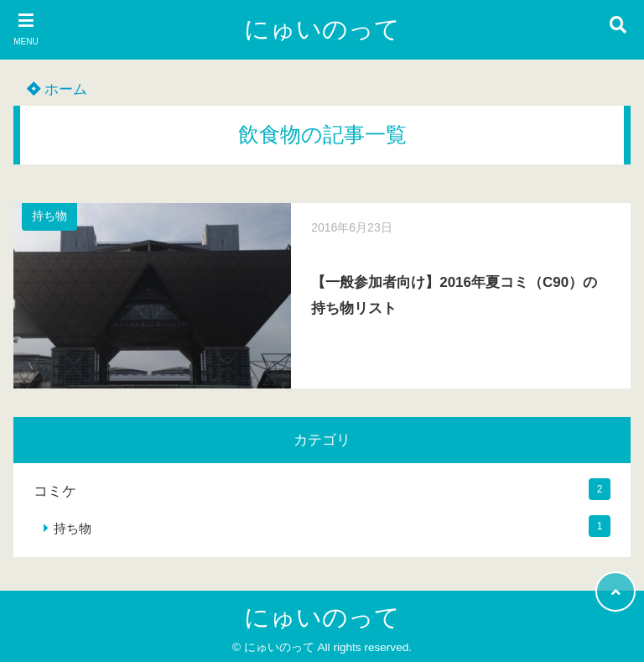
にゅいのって (322, 29)
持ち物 (49, 216)
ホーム (57, 89)
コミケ (55, 491)
